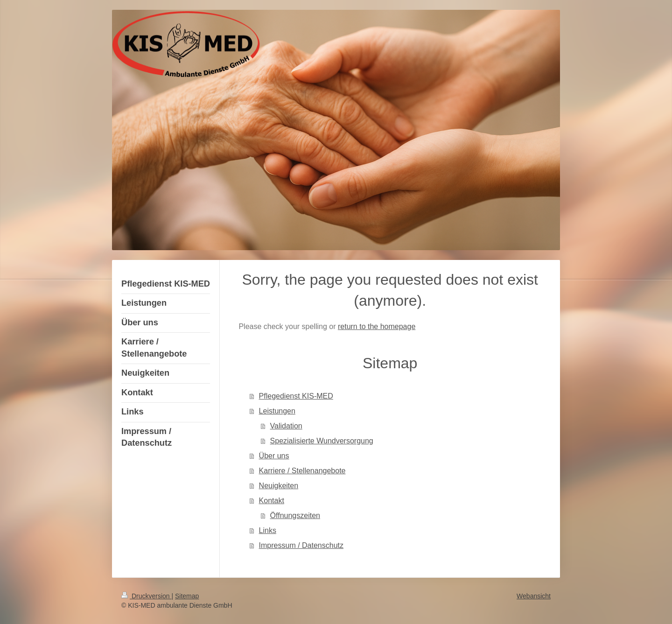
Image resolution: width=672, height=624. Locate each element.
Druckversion (146, 596)
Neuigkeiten (279, 486)
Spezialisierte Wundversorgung (322, 441)
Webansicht (534, 596)
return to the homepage (377, 326)
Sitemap (187, 596)
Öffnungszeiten (295, 515)
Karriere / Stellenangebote (302, 471)
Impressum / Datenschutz (301, 545)
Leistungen (277, 411)
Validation (286, 426)
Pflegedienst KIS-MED (296, 396)
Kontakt (272, 501)
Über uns (274, 456)
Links (268, 530)
